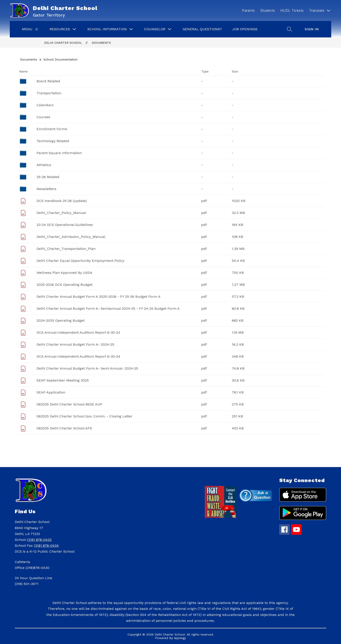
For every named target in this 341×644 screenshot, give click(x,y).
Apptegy (180, 638)
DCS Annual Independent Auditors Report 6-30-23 (78, 332)
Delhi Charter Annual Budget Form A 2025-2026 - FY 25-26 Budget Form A (99, 297)
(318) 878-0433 (39, 540)
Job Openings (245, 29)
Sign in (312, 29)
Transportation (49, 93)
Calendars (45, 105)
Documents (101, 43)
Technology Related (53, 141)
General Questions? (202, 29)
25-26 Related (48, 177)
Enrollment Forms (52, 129)
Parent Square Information (59, 153)
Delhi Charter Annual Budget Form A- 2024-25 (75, 344)
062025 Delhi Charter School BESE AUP (69, 404)
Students (268, 10)
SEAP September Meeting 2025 (63, 380)
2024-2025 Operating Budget (61, 320)
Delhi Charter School (63, 43)
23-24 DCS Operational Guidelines (65, 225)
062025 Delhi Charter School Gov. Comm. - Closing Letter (84, 416)
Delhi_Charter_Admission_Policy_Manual (71, 237)
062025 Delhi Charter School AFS (64, 428)
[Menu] (37, 29)
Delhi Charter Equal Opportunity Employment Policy (80, 261)
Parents (248, 10)
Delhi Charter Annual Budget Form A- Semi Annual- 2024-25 (87, 368)
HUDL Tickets (292, 10)
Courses (43, 117)
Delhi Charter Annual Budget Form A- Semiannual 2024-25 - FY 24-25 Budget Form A (108, 309)
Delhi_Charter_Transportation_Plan (66, 249)
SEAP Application (51, 392)
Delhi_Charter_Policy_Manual (61, 213)
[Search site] (289, 29)
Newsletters (46, 189)
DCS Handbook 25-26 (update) (62, 201)
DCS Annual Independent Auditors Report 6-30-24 (78, 356)
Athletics (44, 165)
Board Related (48, 81)
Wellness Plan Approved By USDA (64, 273)
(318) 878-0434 (46, 546)
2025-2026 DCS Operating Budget (64, 285)
